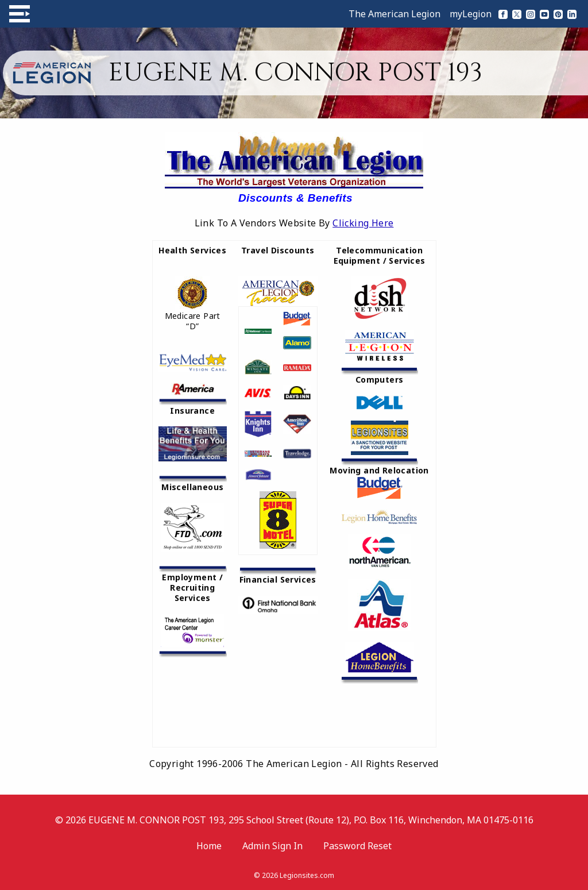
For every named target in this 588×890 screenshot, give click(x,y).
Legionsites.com (307, 875)
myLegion (471, 14)
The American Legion (394, 14)
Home (209, 846)
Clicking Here (363, 223)
